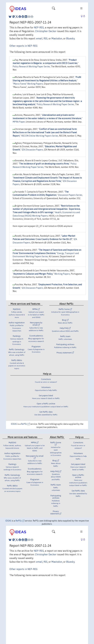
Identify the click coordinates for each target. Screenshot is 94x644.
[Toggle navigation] (54, 9)
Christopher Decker (46, 31)
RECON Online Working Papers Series (40, 136)
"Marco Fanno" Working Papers (28, 84)
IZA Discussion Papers (32, 150)
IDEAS (14, 424)
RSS (45, 38)
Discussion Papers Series (70, 195)
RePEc (25, 424)
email (39, 38)
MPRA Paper (19, 122)
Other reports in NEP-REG (23, 46)
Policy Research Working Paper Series (31, 67)
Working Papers (62, 274)
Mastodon (57, 38)
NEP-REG (39, 27)
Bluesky (70, 38)
